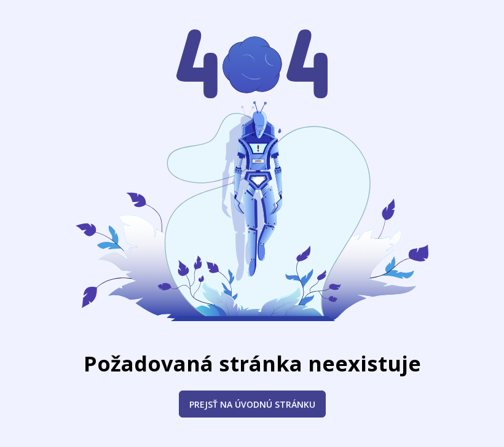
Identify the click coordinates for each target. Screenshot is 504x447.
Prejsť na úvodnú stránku (252, 404)
